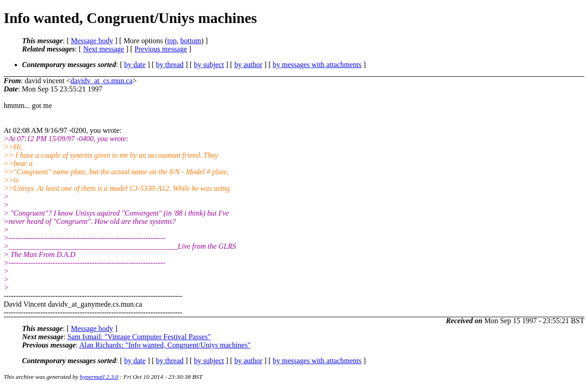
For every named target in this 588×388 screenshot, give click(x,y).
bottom (190, 41)
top (172, 41)
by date (135, 65)
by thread (170, 65)
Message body (92, 41)
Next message (104, 49)
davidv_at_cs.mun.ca (101, 81)
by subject (209, 65)
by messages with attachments (317, 65)
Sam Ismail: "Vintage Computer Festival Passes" (139, 337)
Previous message (161, 49)
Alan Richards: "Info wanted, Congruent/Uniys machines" (165, 345)
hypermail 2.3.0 (99, 377)
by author (248, 65)
